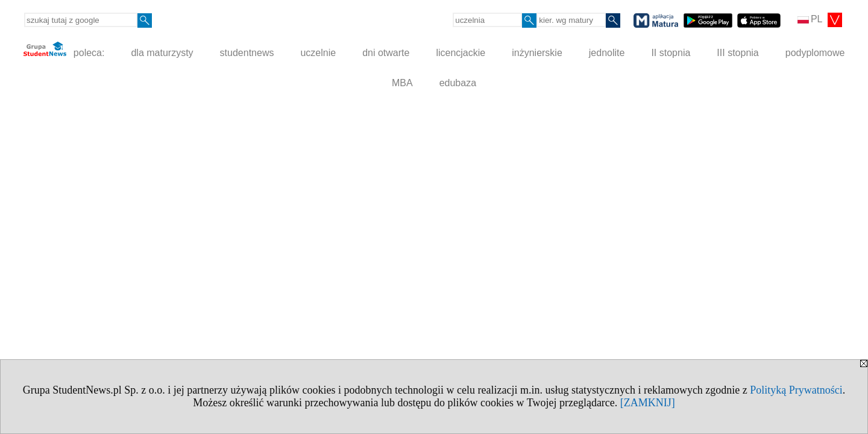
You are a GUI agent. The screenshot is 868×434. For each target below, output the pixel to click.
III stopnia (737, 53)
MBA (402, 83)
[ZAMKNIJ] (648, 403)
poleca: (64, 50)
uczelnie (318, 53)
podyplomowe (815, 53)
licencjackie (461, 53)
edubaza (458, 83)
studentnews (247, 53)
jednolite (607, 53)
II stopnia (671, 53)
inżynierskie (537, 53)
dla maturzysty (162, 53)
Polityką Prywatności (796, 390)
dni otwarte (386, 53)
